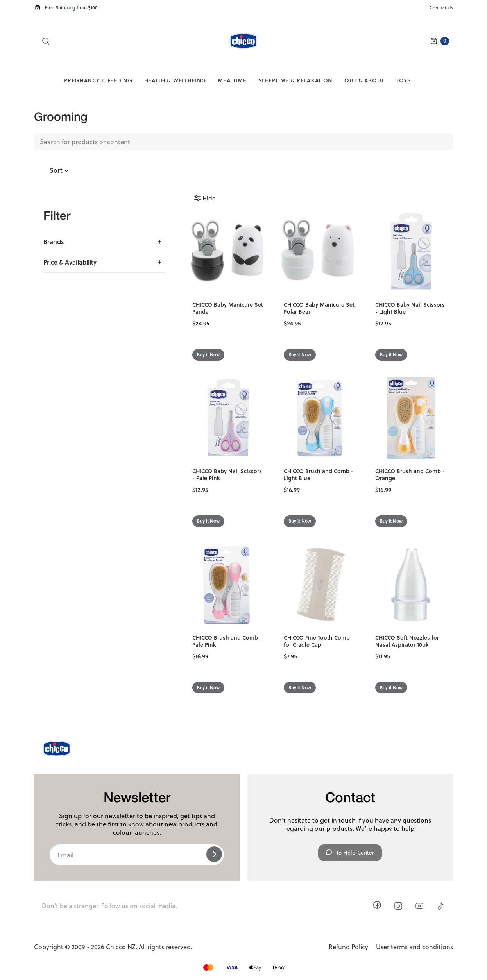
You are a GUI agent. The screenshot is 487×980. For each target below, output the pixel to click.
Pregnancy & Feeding (98, 80)
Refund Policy (348, 947)
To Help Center (350, 853)
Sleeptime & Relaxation (295, 80)
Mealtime (232, 80)
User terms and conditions (414, 947)
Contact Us (441, 8)
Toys (404, 80)
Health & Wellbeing (175, 80)
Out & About (364, 80)
